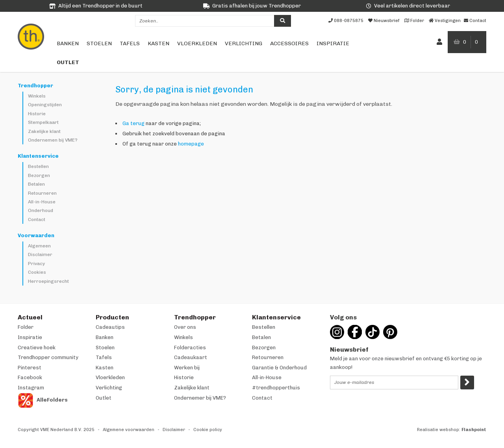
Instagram (31, 388)
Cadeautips (110, 327)
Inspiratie (333, 43)
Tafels (130, 43)
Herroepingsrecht (48, 281)
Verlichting (244, 43)
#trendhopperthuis (276, 388)
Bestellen (38, 166)
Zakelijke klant (44, 131)
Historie (37, 114)
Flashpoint (474, 430)
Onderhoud (41, 210)
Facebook (30, 377)
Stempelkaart (43, 122)
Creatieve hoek (37, 348)
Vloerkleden (197, 43)
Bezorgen (39, 175)
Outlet (68, 62)
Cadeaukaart (191, 357)
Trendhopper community (48, 357)
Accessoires (289, 43)
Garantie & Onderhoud (279, 368)
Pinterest (30, 368)
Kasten (158, 43)
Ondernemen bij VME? (53, 140)
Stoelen (99, 43)
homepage (191, 144)
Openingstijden (45, 105)
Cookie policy (208, 430)
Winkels (37, 96)
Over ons (185, 327)
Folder (26, 327)
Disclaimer (40, 254)
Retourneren (42, 193)
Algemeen (39, 246)
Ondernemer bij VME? (200, 398)
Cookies (37, 272)
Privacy (36, 264)
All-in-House (42, 202)
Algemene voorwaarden (129, 430)
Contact (37, 219)
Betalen (36, 184)
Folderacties (190, 348)
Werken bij (187, 368)
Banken (68, 43)
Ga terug (133, 123)
